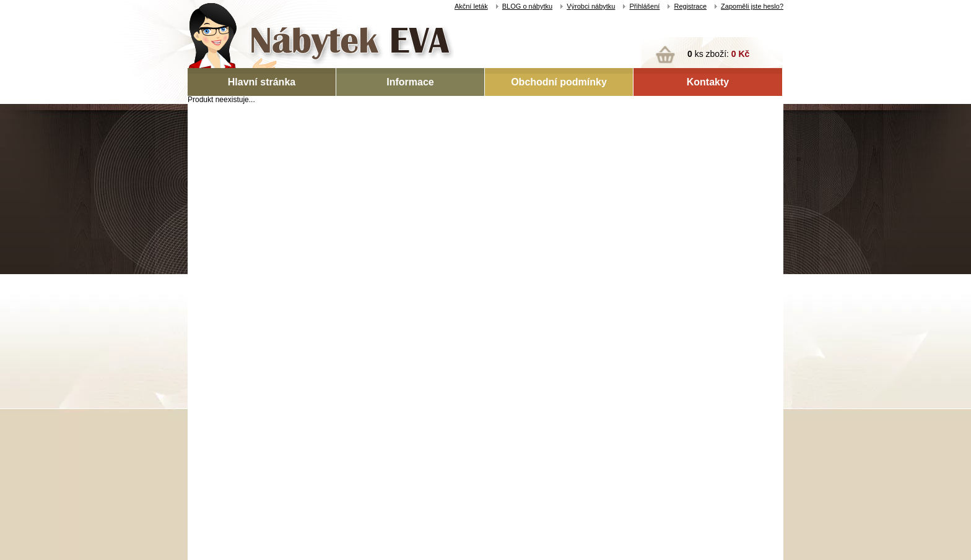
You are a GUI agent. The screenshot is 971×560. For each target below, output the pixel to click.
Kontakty (708, 82)
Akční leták (471, 6)
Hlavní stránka (262, 82)
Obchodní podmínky (559, 82)
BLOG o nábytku (527, 6)
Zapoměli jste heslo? (752, 6)
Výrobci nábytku (591, 6)
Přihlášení (644, 6)
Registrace (690, 6)
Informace (410, 82)
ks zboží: (718, 54)
